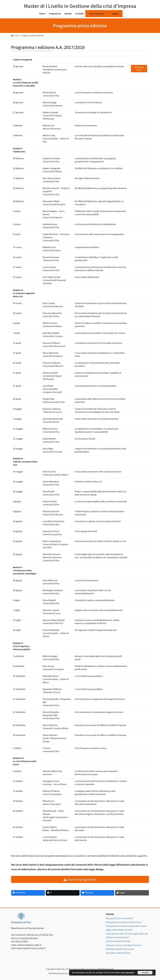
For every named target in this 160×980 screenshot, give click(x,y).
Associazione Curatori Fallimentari (124, 922)
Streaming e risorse (139, 68)
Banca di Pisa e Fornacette (119, 918)
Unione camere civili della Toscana (124, 945)
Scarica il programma (80, 879)
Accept (145, 973)
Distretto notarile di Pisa (118, 953)
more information (127, 973)
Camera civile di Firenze (118, 941)
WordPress (63, 973)
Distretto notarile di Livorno (120, 949)
